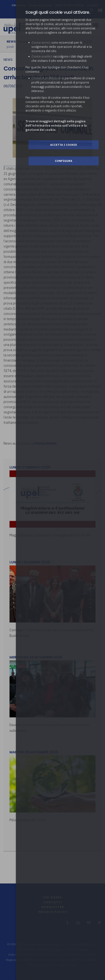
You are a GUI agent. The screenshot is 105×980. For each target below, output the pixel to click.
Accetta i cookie (64, 145)
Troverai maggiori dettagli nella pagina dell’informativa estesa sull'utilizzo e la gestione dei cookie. (56, 126)
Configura (64, 161)
